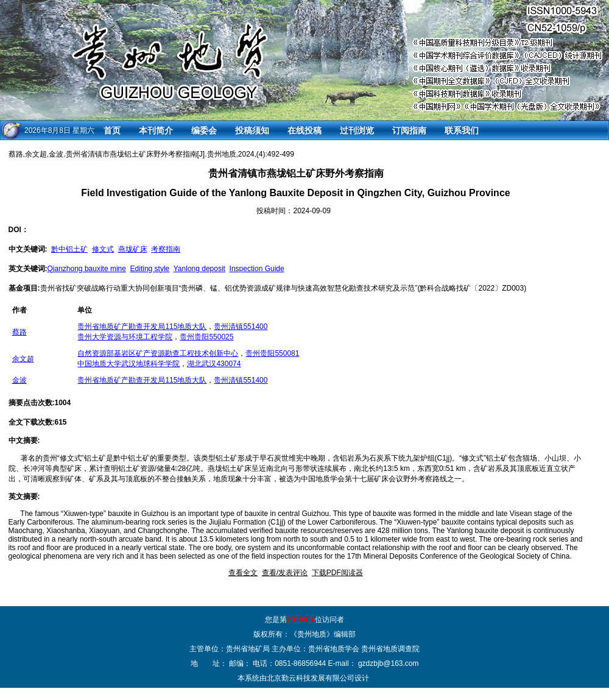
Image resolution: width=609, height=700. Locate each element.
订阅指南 (409, 130)
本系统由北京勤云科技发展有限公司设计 (303, 678)
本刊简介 (156, 130)
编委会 (204, 130)
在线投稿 (304, 130)
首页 (112, 130)
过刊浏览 (357, 130)
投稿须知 (252, 130)
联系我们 (462, 130)
